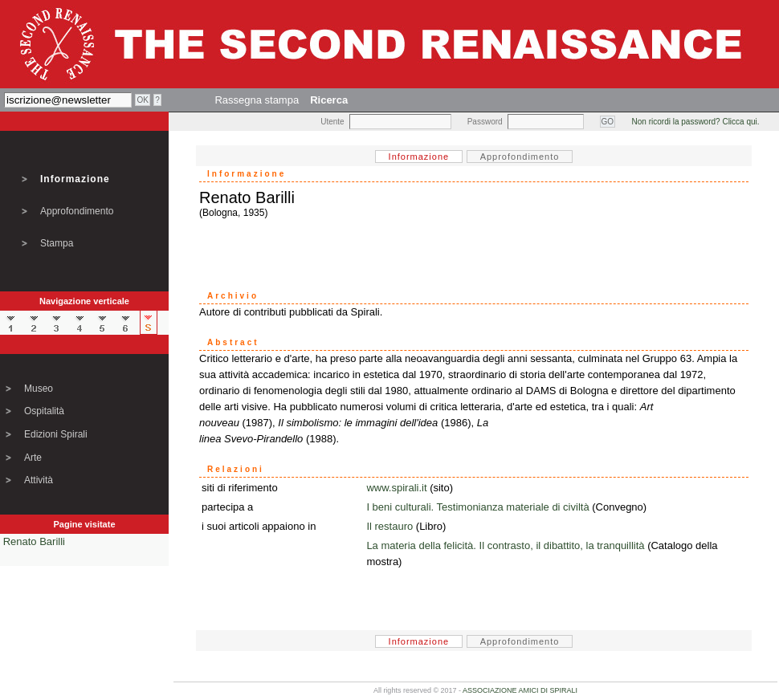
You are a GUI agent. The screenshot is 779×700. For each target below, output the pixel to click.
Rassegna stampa (257, 100)
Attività (39, 480)
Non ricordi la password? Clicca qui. (696, 122)
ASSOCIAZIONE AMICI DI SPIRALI (520, 690)
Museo (39, 389)
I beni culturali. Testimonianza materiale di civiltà (477, 507)
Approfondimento (77, 211)
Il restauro (389, 526)
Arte (33, 458)
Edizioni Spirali (56, 434)
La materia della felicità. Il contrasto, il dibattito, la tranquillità (505, 545)
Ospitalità (44, 411)
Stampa (57, 243)
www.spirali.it (396, 488)
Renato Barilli (34, 541)
